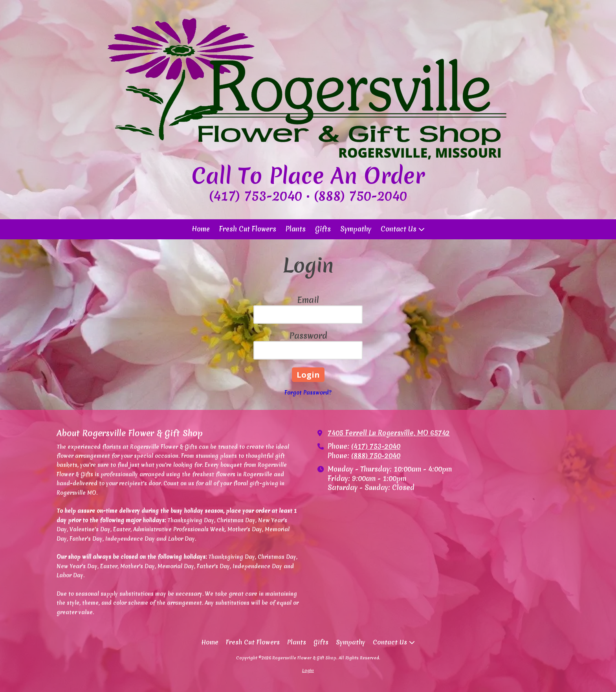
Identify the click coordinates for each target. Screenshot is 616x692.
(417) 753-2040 (376, 446)
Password (308, 336)
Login (308, 670)
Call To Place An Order (308, 176)
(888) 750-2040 (376, 456)
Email (308, 300)
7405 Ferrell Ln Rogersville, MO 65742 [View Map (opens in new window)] (389, 433)
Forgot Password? (308, 393)
